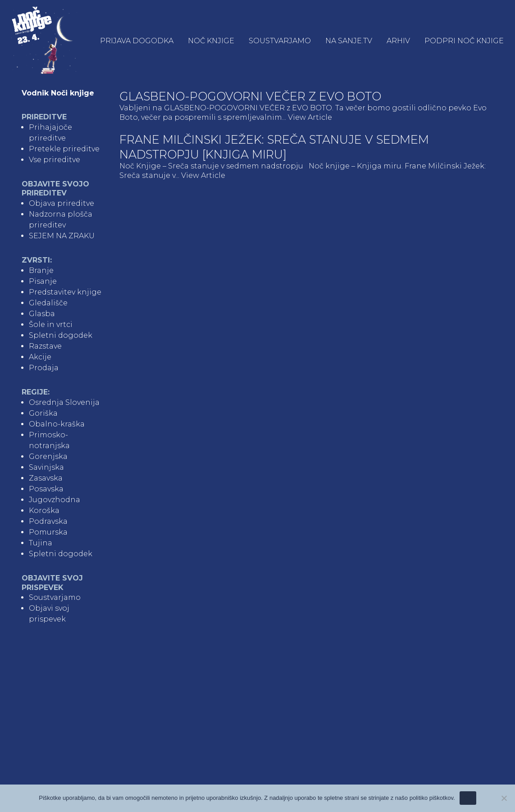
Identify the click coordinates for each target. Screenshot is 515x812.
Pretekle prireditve (64, 149)
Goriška (43, 413)
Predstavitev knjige (65, 292)
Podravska (48, 521)
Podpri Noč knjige (464, 41)
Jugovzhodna (55, 500)
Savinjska (46, 467)
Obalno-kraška (57, 424)
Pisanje (43, 281)
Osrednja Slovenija (64, 402)
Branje (41, 270)
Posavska (46, 489)
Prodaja (44, 368)
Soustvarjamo (280, 41)
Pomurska (48, 532)
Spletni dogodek (61, 335)
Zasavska (46, 478)
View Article (310, 117)
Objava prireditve (62, 203)
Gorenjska (48, 456)
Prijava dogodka (137, 41)
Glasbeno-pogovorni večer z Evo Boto (250, 96)
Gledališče (48, 303)
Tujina (41, 543)
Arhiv (398, 41)
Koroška (44, 510)
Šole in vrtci (51, 324)
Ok (468, 798)
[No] (504, 798)
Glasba (42, 314)
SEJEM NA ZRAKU (62, 236)
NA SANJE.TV (349, 41)
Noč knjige (211, 41)
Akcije (40, 357)
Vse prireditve (55, 160)
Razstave (45, 346)
